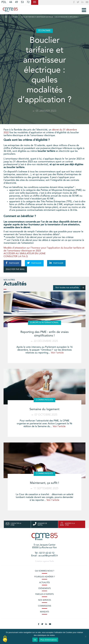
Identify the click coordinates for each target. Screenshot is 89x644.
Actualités (44, 583)
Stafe (52, 561)
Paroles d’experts (44, 594)
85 (35, 2)
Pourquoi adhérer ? (45, 577)
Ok (35, 640)
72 (28, 2)
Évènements (45, 588)
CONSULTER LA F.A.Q (16, 256)
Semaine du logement (44, 409)
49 (16, 2)
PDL (4, 2)
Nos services (45, 600)
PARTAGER (12, 263)
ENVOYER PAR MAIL (15, 269)
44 (11, 2)
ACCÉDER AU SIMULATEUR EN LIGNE (25, 254)
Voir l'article (57, 353)
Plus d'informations (49, 640)
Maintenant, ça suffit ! (44, 483)
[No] (85, 636)
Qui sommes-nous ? (44, 571)
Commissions (45, 606)
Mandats (44, 612)
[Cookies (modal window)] (5, 639)
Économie (14, 17)
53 (22, 2)
